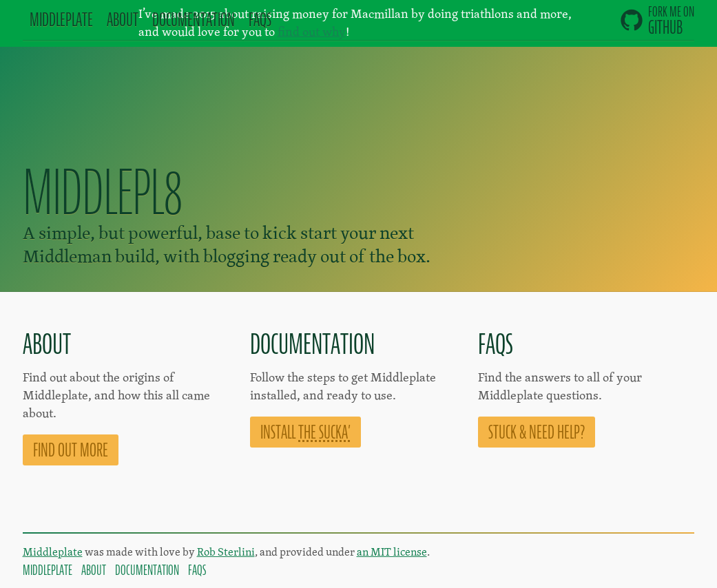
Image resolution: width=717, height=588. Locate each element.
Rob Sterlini (226, 552)
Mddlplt (61, 20)
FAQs (260, 20)
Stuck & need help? (537, 432)
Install (305, 432)
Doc (194, 20)
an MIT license (392, 552)
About (123, 20)
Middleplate (53, 552)
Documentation (147, 570)
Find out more (71, 450)
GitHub (657, 21)
